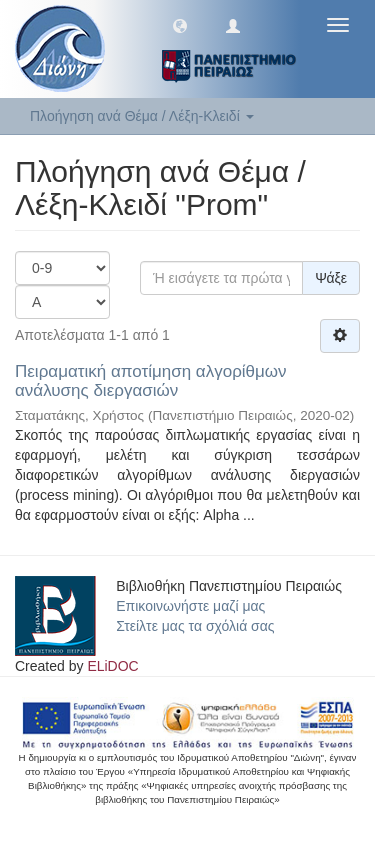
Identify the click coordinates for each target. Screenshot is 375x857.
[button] (180, 25)
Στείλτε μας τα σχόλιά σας (195, 626)
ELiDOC (112, 666)
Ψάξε (331, 278)
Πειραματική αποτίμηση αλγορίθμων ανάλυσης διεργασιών (151, 381)
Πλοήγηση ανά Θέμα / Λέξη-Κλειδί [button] (142, 116)
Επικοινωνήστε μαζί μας (190, 606)
